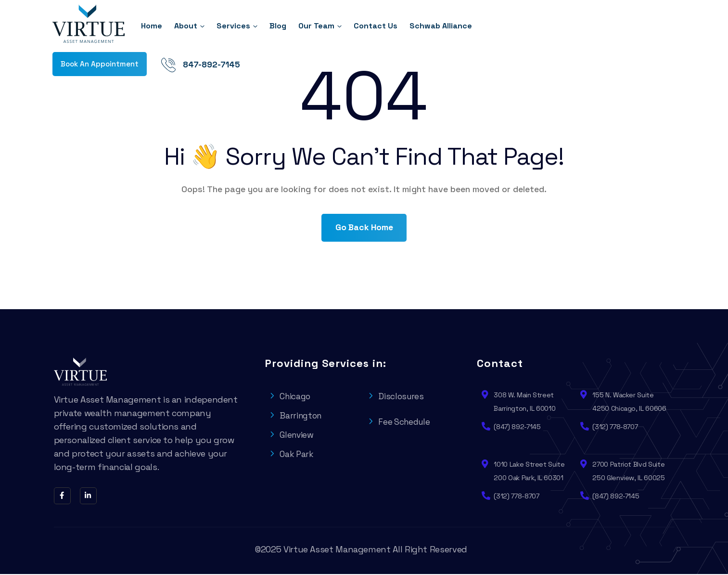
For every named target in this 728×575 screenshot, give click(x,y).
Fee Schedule (401, 423)
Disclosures (397, 397)
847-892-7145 (646, 26)
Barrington (297, 416)
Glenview (292, 436)
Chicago (291, 397)
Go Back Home (364, 228)
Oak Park (292, 455)
